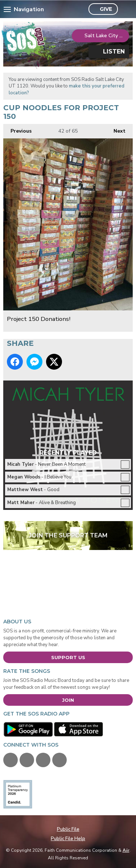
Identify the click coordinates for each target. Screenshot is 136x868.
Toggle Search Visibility (125, 9)
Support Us (68, 657)
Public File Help (68, 839)
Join (68, 700)
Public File (68, 829)
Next (116, 129)
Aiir (126, 850)
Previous (17, 129)
